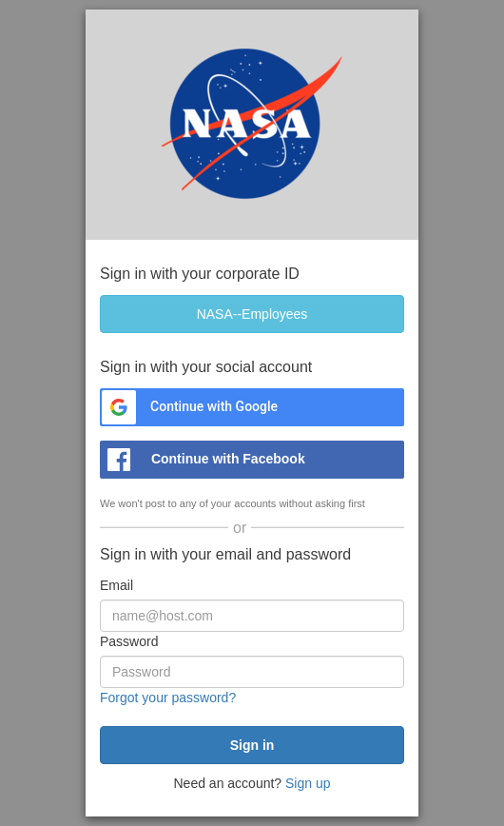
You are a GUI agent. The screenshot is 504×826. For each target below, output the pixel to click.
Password (129, 641)
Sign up (308, 783)
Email (116, 585)
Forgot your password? (168, 698)
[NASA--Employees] (252, 314)
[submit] (252, 745)
